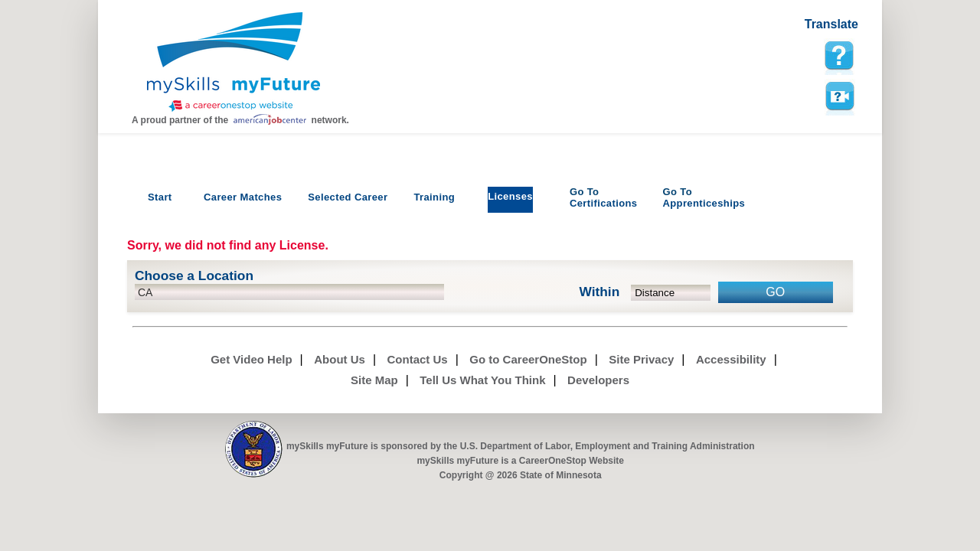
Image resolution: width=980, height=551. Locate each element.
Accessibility (731, 359)
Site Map (374, 380)
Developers (598, 380)
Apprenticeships (704, 197)
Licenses (510, 196)
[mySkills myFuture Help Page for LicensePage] (839, 56)
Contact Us (418, 359)
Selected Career (348, 197)
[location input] (289, 292)
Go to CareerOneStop (528, 359)
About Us (340, 359)
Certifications (604, 197)
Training (434, 197)
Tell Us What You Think (482, 380)
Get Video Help (251, 359)
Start (160, 197)
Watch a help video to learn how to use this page (839, 96)
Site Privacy (641, 359)
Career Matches (243, 197)
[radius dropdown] (671, 293)
